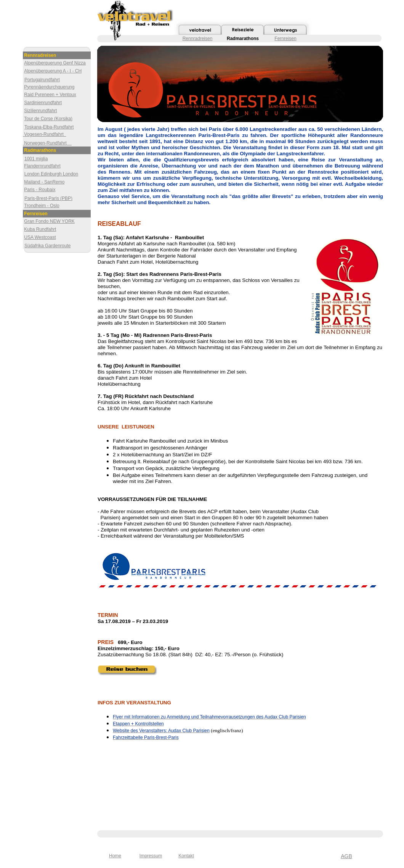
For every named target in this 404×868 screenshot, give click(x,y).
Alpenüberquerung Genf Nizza (55, 63)
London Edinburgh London (51, 174)
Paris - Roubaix (40, 190)
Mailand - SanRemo (44, 182)
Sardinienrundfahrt (43, 103)
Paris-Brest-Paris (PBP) (48, 198)
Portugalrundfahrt (42, 80)
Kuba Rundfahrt (40, 229)
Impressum (151, 856)
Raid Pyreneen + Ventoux (50, 95)
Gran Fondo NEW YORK (49, 221)
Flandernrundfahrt (42, 166)
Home (115, 856)
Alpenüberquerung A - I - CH (53, 71)
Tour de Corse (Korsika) (48, 119)
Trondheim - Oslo (42, 206)
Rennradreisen (198, 39)
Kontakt (186, 856)
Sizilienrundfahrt (40, 111)
